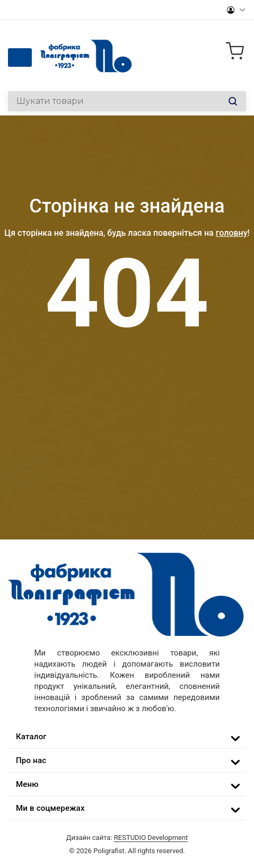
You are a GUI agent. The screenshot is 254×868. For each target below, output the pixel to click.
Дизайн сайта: (127, 838)
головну (232, 233)
